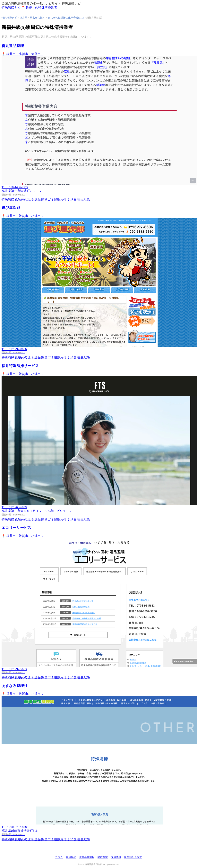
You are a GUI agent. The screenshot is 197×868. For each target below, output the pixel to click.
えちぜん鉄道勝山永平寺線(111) (66, 18)
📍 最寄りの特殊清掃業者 (39, 8)
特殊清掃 (11, 8)
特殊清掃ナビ (9, 18)
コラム (59, 857)
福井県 (23, 18)
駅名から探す (38, 18)
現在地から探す (133, 857)
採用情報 (116, 857)
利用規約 (71, 857)
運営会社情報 (87, 857)
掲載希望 (103, 857)
